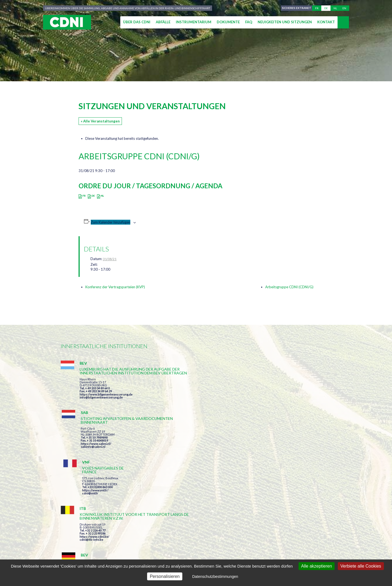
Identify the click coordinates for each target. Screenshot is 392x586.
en (344, 8)
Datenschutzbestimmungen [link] (215, 577)
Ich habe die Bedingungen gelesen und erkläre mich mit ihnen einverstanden (228, 505)
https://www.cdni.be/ (94, 461)
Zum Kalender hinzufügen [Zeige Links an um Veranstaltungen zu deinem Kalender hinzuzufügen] (111, 222)
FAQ (249, 22)
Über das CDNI (137, 22)
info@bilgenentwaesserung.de (101, 409)
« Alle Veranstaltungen (100, 121)
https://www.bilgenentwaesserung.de (106, 406)
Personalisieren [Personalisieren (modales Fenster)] (165, 576)
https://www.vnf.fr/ (278, 391)
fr (317, 8)
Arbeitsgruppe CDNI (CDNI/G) (289, 287)
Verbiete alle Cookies (361, 566)
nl (335, 8)
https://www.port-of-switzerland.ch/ (291, 460)
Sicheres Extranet (296, 8)
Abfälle (163, 22)
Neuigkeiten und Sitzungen (285, 22)
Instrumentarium (194, 22)
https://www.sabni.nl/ (187, 398)
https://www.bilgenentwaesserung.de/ (199, 453)
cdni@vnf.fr (273, 394)
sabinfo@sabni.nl (185, 401)
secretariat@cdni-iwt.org (356, 537)
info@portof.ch (276, 463)
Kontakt (326, 22)
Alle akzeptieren (317, 566)
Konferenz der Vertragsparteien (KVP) (115, 287)
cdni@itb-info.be (91, 464)
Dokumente (228, 22)
